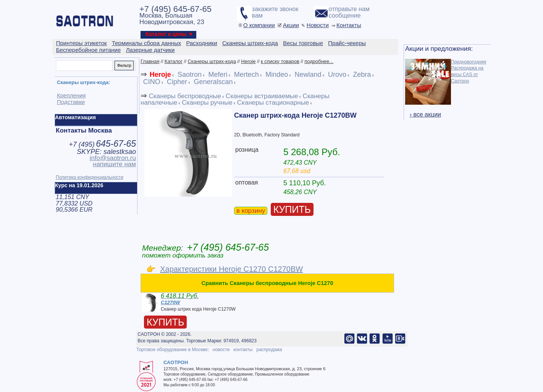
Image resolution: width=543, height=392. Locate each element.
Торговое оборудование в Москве (172, 350)
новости (221, 350)
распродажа (269, 350)
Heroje (248, 61)
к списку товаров (280, 61)
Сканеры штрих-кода (212, 61)
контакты (243, 350)
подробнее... (319, 61)
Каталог (174, 61)
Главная (150, 61)
